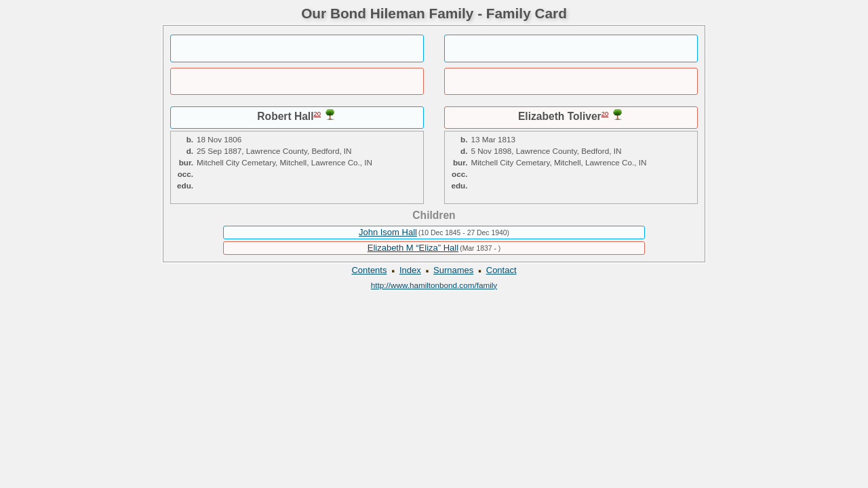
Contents (369, 270)
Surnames (453, 270)
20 (317, 114)
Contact (501, 270)
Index (410, 270)
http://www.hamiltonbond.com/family (434, 285)
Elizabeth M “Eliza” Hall (413, 248)
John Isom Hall (388, 232)
